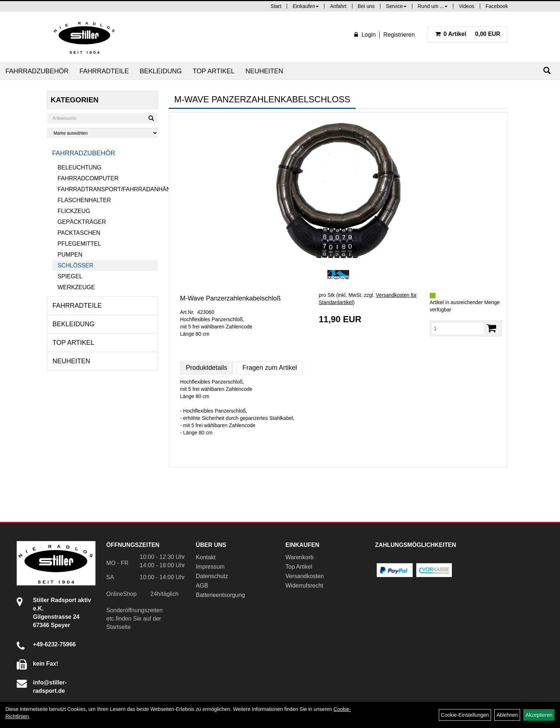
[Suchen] (547, 71)
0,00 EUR (468, 34)
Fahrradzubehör (37, 71)
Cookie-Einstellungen (465, 715)
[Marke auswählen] (102, 133)
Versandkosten (304, 576)
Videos (467, 6)
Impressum (210, 567)
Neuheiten (264, 71)
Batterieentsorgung (220, 595)
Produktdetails (207, 368)
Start (276, 6)
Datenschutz (212, 576)
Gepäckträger (82, 222)
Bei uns (366, 6)
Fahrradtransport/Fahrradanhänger (108, 189)
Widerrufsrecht (304, 586)
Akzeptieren (539, 715)
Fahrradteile (104, 71)
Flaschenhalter (84, 200)
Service (396, 6)
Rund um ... (433, 6)
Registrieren (399, 35)
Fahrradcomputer (88, 178)
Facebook (497, 6)
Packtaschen (79, 233)
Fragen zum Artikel (270, 368)
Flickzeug (74, 211)
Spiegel (70, 276)
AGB (202, 586)
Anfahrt (338, 6)
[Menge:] (458, 328)
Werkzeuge (76, 287)
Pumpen (70, 255)
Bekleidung (161, 71)
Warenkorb (299, 557)
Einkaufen (306, 6)
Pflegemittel (79, 244)
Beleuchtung (80, 167)
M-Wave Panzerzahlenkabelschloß (230, 298)
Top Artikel (214, 71)
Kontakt (206, 557)
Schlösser (76, 265)
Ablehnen (507, 715)
